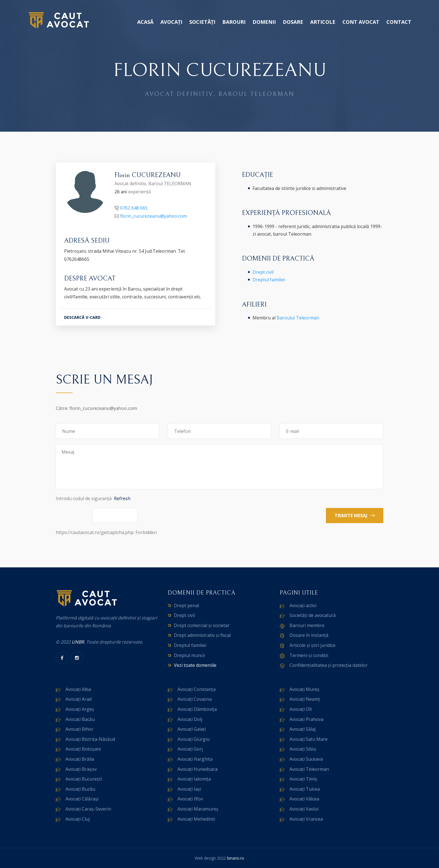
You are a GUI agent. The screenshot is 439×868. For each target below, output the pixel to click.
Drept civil (263, 272)
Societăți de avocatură (313, 615)
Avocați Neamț (305, 699)
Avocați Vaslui (304, 809)
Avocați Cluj (78, 819)
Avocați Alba (78, 689)
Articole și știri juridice (312, 645)
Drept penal (186, 605)
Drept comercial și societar (202, 625)
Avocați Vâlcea (304, 799)
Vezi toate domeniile (195, 665)
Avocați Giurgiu (193, 739)
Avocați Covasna (195, 699)
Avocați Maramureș (198, 809)
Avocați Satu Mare (309, 739)
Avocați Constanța (197, 689)
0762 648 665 (134, 208)
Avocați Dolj (190, 719)
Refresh (122, 498)
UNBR (78, 642)
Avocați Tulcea (305, 789)
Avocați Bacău (80, 719)
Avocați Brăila (80, 759)
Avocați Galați (192, 729)
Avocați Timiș (303, 779)
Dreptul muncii (189, 655)
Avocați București (84, 779)
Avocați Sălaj (303, 729)
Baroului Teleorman (298, 318)
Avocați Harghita (195, 759)
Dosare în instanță (309, 635)
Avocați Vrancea (306, 819)
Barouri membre (307, 625)
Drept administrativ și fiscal (202, 635)
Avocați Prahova (306, 719)
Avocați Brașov (81, 769)
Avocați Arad (79, 699)
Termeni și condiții (309, 655)
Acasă (145, 22)
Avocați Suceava (306, 759)
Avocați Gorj (190, 749)
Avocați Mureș (304, 689)
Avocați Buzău (80, 789)
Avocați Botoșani (83, 749)
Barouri (234, 22)
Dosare (293, 22)
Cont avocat (361, 22)
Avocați (171, 22)
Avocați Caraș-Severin (88, 809)
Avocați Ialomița (194, 779)
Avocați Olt (301, 709)
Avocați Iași (189, 789)
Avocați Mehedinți (196, 819)
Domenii (264, 22)
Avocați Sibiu (303, 749)
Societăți (202, 22)
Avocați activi (303, 605)
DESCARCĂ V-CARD (82, 317)
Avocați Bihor (80, 729)
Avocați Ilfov (190, 799)
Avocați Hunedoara (198, 769)
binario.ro (236, 858)
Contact (399, 22)
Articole (323, 22)
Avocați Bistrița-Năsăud (90, 739)
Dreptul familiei (269, 280)
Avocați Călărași (82, 799)
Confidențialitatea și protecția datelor (329, 665)
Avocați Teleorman (309, 769)
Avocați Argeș (80, 709)
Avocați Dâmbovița (197, 709)
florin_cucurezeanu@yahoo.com (153, 216)
